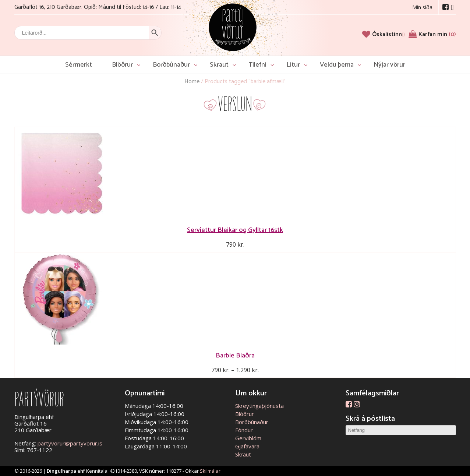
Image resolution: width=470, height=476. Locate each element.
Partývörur (233, 27)
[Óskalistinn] (388, 34)
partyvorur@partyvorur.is (70, 443)
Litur (293, 65)
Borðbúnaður (171, 65)
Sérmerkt (79, 65)
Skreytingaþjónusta (259, 406)
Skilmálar (210, 471)
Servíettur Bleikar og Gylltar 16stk (235, 230)
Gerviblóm (248, 438)
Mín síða (422, 7)
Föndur (244, 430)
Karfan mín (437, 34)
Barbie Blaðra (235, 355)
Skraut (219, 65)
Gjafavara (247, 446)
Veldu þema (337, 65)
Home (192, 82)
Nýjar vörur (389, 65)
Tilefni (257, 65)
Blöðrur (122, 65)
